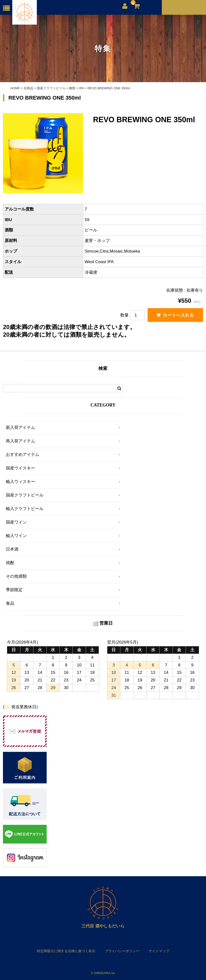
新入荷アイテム (21, 428)
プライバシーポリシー (122, 951)
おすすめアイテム (23, 455)
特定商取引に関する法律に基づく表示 (66, 951)
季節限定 (14, 590)
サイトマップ (159, 951)
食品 (10, 603)
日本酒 (12, 549)
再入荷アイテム (21, 441)
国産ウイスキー (21, 468)
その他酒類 (16, 576)
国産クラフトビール (25, 495)
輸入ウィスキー (21, 482)
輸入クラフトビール (25, 509)
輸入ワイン (16, 536)
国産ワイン (16, 522)
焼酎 (10, 563)
